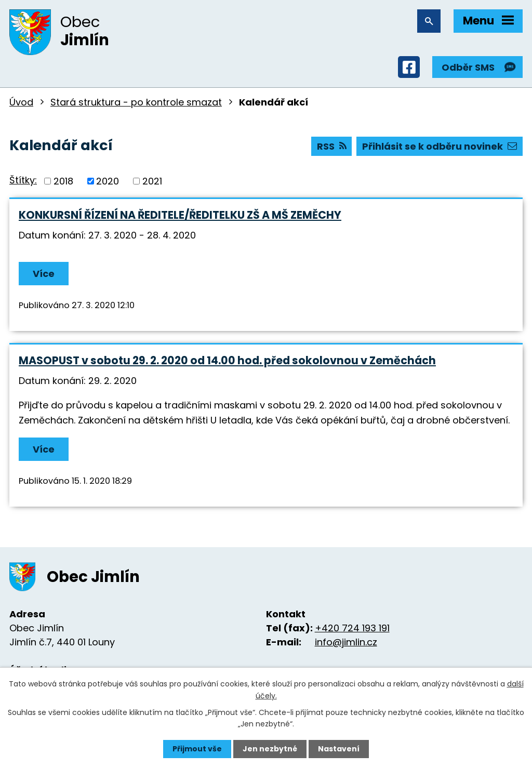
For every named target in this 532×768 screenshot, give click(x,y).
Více (44, 274)
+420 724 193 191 (352, 628)
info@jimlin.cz (346, 642)
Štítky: (23, 180)
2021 (152, 181)
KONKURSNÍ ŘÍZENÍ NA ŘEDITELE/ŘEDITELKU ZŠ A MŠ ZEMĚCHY (180, 215)
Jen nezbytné (270, 749)
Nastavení (339, 749)
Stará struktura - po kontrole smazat (136, 102)
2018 (63, 181)
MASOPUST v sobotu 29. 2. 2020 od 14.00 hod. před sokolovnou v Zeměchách (227, 360)
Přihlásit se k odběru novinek (440, 146)
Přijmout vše (197, 749)
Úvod (21, 102)
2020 (108, 181)
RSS (332, 146)
